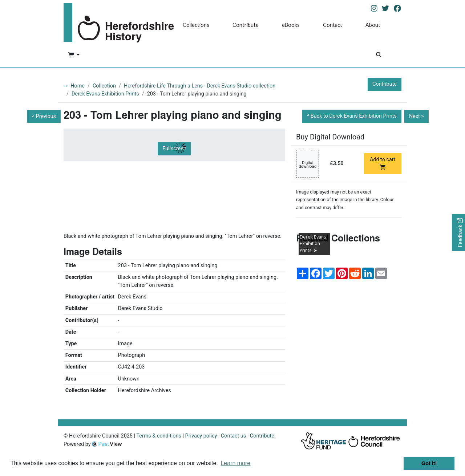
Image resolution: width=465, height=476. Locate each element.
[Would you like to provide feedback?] (458, 233)
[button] (74, 56)
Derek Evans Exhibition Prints (105, 94)
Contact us (233, 436)
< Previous (44, 116)
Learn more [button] (235, 463)
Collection (104, 86)
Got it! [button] (429, 463)
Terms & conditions (159, 436)
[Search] (379, 55)
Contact (333, 25)
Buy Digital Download (330, 137)
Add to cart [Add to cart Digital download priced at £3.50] (383, 163)
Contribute (246, 25)
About (373, 25)
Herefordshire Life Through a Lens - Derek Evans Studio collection (200, 86)
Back (354, 116)
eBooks (291, 25)
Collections (196, 25)
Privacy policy (201, 436)
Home (78, 86)
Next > (417, 116)
